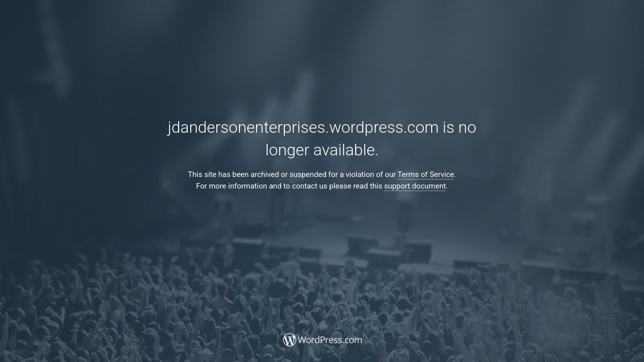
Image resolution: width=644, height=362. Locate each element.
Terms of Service (426, 174)
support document (415, 186)
